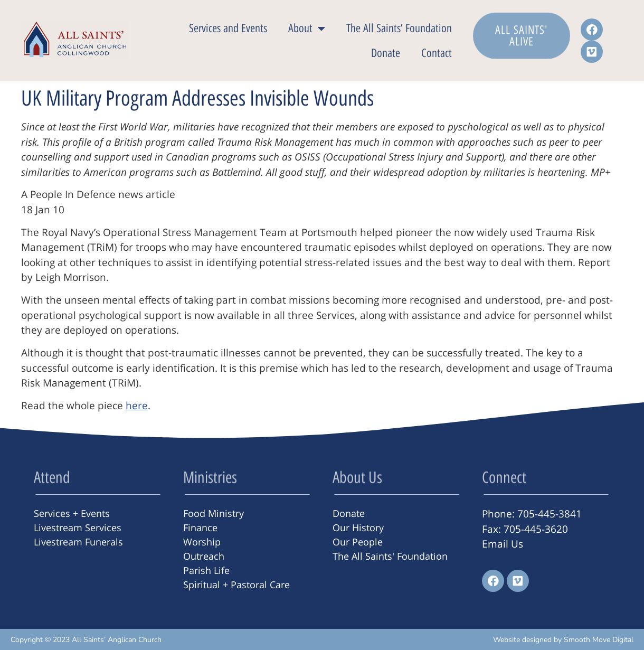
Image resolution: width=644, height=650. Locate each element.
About (307, 29)
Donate (386, 53)
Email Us (503, 544)
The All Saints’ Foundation (399, 28)
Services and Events (228, 28)
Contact (437, 53)
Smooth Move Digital (599, 640)
